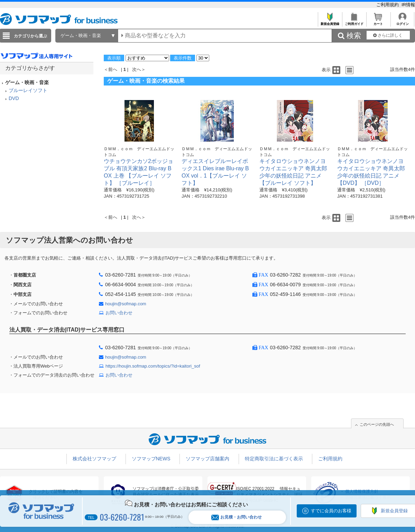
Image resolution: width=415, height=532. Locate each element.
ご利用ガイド (354, 22)
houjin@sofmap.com (126, 304)
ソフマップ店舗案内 (207, 459)
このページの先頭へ (377, 424)
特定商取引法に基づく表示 (274, 459)
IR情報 (408, 5)
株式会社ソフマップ (94, 459)
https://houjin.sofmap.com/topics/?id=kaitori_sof (153, 366)
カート (378, 22)
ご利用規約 (388, 5)
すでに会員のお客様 (331, 511)
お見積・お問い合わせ (237, 517)
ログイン (402, 22)
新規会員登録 (330, 22)
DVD (14, 98)
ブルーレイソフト (28, 90)
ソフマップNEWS (151, 459)
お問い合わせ (119, 313)
